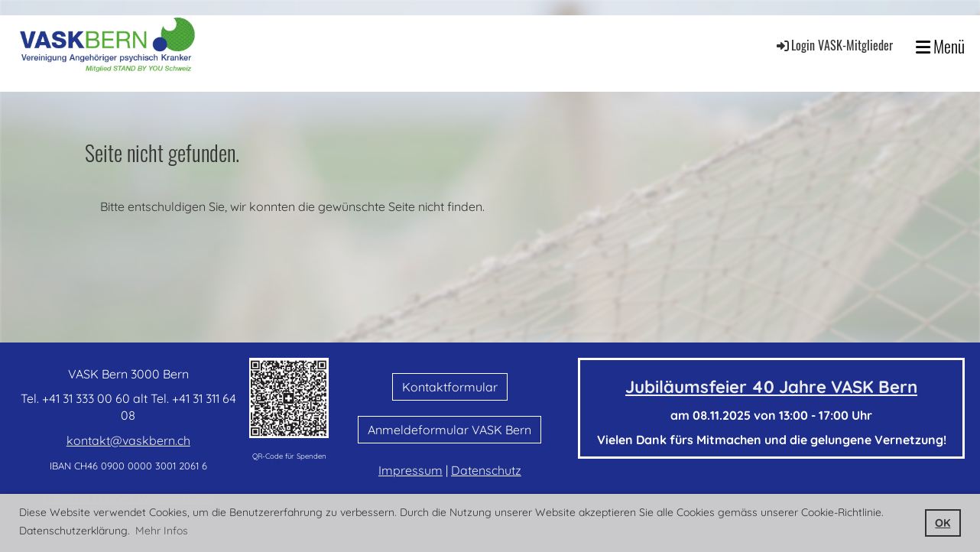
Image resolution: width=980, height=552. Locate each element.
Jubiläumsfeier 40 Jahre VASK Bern (771, 387)
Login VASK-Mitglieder (834, 45)
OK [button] (943, 523)
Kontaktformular (450, 387)
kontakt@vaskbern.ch (128, 440)
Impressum (410, 470)
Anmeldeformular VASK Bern (449, 430)
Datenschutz (486, 470)
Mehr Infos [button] (162, 531)
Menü (940, 46)
